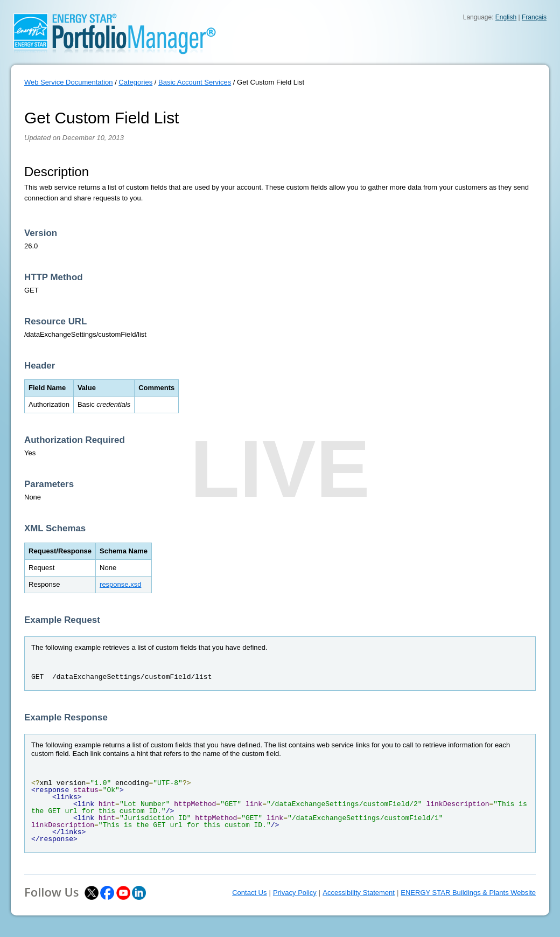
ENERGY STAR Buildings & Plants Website (468, 893)
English (506, 17)
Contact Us (249, 893)
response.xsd (120, 584)
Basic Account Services (195, 82)
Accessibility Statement (359, 893)
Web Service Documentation (69, 82)
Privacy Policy (295, 893)
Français (534, 17)
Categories (135, 82)
